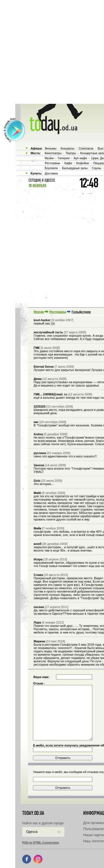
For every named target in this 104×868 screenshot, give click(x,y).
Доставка (51, 173)
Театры (71, 153)
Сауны (97, 168)
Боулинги (51, 168)
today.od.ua (33, 813)
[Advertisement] (52, 52)
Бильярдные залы (75, 168)
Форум (39, 312)
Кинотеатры (53, 153)
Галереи (64, 158)
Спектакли (86, 148)
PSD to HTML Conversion (41, 843)
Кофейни (83, 163)
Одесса (32, 832)
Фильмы (50, 148)
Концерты (67, 148)
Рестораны (58, 312)
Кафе (68, 163)
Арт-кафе (80, 158)
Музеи (49, 158)
